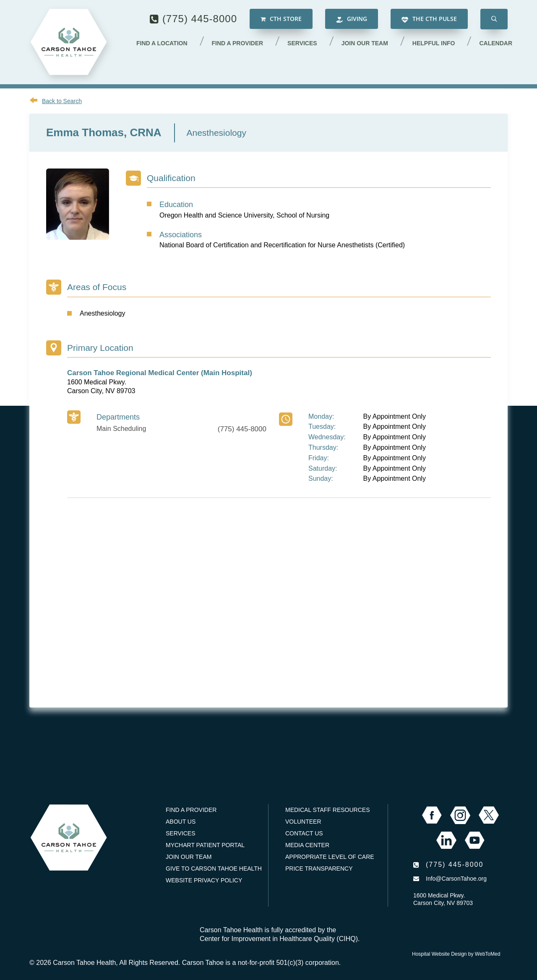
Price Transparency (319, 869)
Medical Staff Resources (327, 810)
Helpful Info (434, 43)
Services (302, 43)
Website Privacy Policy (204, 880)
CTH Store (281, 19)
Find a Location (162, 43)
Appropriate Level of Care (330, 857)
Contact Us (304, 833)
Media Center (307, 845)
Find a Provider (238, 43)
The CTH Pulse (429, 19)
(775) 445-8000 (200, 19)
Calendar (496, 43)
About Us (181, 822)
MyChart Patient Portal (205, 845)
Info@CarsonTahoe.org (456, 879)
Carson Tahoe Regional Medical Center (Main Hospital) (160, 373)
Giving (352, 19)
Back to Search (62, 101)
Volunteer (303, 822)
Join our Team (365, 43)
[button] (494, 19)
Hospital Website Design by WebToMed (456, 954)
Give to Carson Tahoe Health (214, 869)
